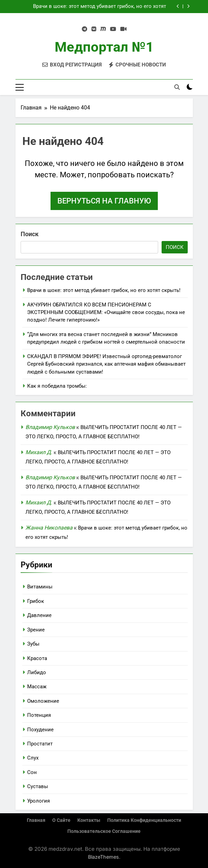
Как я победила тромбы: (57, 386)
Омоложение (43, 701)
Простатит (40, 744)
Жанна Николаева (49, 528)
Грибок (36, 601)
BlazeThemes (103, 857)
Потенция (39, 715)
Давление (39, 615)
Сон (32, 772)
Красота (37, 658)
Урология (39, 801)
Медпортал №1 (104, 47)
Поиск (30, 234)
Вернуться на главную (104, 201)
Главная (36, 820)
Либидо (37, 672)
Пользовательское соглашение (104, 831)
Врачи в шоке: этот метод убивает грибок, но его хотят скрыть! (100, 7)
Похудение (40, 730)
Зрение (36, 630)
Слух (33, 758)
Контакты (89, 820)
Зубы (33, 644)
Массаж (37, 687)
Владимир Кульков (50, 427)
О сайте (61, 820)
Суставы (38, 786)
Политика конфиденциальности (144, 820)
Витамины (40, 587)
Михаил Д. (39, 452)
